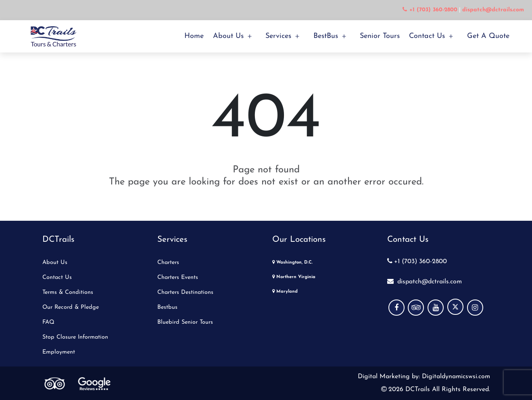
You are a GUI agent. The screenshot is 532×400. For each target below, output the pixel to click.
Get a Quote (488, 36)
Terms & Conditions (68, 292)
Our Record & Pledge (71, 307)
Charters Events (178, 277)
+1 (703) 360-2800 (417, 262)
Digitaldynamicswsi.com (455, 377)
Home (194, 36)
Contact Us (427, 36)
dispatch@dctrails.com (425, 282)
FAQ (48, 322)
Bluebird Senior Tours (185, 322)
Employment (59, 352)
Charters (168, 263)
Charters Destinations (185, 292)
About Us (228, 36)
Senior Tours (380, 36)
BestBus (326, 36)
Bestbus (167, 307)
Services (278, 36)
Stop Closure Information (75, 337)
